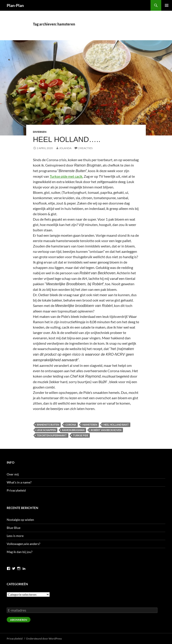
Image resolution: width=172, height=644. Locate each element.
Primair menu (167, 5)
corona (71, 425)
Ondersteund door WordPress (44, 639)
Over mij (13, 474)
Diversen (40, 132)
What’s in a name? (19, 482)
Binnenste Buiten (48, 425)
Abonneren (19, 620)
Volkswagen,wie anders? (24, 544)
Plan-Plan (15, 5)
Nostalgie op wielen (20, 520)
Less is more (15, 536)
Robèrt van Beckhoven (106, 430)
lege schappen (46, 430)
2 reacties (85, 148)
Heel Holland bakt (116, 425)
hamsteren (90, 425)
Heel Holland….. (67, 139)
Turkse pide (81, 435)
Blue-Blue (14, 528)
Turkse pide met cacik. (66, 176)
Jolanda (65, 148)
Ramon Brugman (73, 430)
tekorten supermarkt (52, 435)
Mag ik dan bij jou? (20, 552)
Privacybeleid (16, 490)
